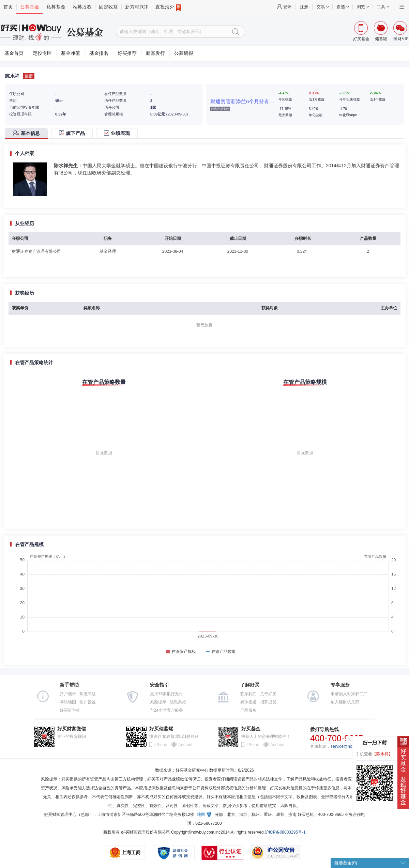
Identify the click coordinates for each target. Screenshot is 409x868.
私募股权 (82, 7)
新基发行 (155, 53)
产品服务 (248, 710)
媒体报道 (248, 702)
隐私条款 (178, 702)
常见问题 (88, 694)
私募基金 (56, 7)
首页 (8, 7)
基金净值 (71, 53)
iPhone (161, 745)
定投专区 (42, 53)
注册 (304, 7)
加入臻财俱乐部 (345, 702)
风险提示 (158, 702)
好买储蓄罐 (161, 729)
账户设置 (88, 702)
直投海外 (168, 7)
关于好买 (268, 694)
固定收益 (108, 7)
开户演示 (68, 694)
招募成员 (268, 702)
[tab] (28, 134)
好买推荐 (127, 53)
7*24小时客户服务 (166, 710)
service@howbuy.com (351, 746)
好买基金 (251, 729)
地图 (201, 815)
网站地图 (68, 702)
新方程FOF (137, 7)
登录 (287, 7)
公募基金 (30, 7)
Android (185, 745)
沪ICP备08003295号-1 (285, 832)
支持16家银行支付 (166, 694)
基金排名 (99, 53)
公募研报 (184, 53)
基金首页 (14, 53)
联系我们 (248, 694)
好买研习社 (70, 710)
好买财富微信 (72, 729)
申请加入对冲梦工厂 (349, 694)
